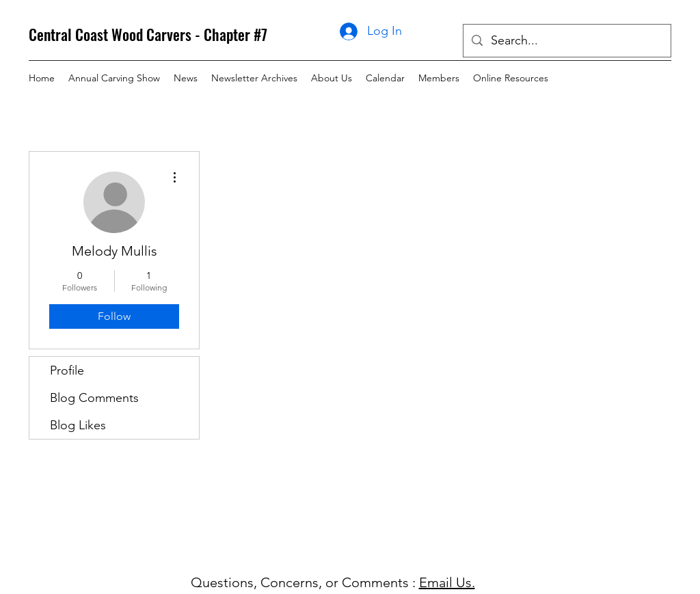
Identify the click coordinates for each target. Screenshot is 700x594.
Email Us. (447, 582)
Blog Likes (78, 425)
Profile (67, 370)
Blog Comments (94, 398)
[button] (254, 78)
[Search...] (566, 41)
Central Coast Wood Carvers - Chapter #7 (148, 34)
